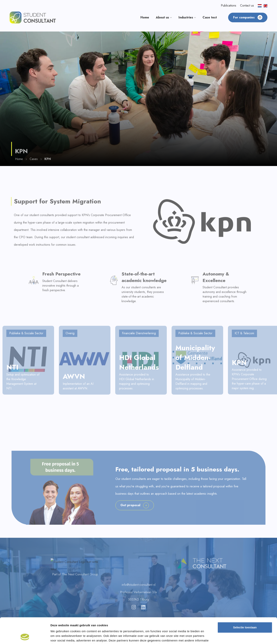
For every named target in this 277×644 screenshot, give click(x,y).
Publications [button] (229, 5)
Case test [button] (210, 17)
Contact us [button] (247, 5)
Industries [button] (187, 17)
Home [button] (145, 17)
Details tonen (208, 636)
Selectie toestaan (245, 603)
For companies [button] (248, 17)
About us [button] (164, 17)
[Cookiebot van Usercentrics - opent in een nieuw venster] (25, 637)
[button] (33, 17)
